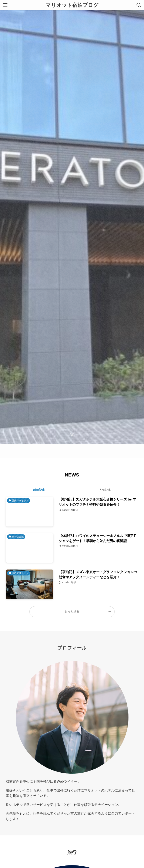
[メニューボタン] (5, 5)
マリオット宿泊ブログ (72, 5)
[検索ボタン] (139, 5)
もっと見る (72, 611)
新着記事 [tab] (39, 490)
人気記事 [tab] (105, 490)
